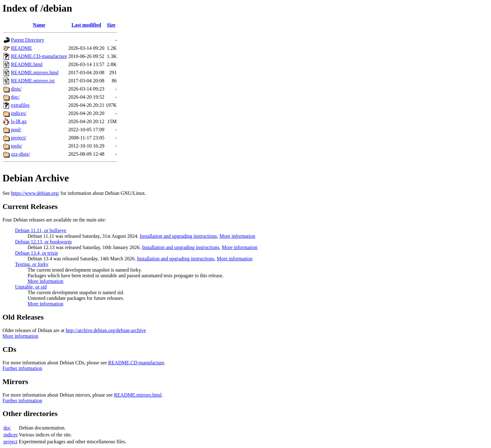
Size (111, 25)
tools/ (17, 146)
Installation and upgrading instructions (178, 236)
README (22, 48)
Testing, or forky (32, 264)
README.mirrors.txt (33, 81)
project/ (19, 138)
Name (39, 25)
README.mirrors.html (35, 73)
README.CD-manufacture (39, 56)
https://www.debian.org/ (35, 193)
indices (10, 435)
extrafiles (20, 105)
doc (7, 428)
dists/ (16, 89)
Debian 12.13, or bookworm (43, 242)
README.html (27, 64)
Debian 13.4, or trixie (36, 253)
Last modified (86, 25)
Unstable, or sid (31, 287)
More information (237, 236)
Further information (22, 368)
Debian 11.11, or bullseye (41, 230)
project (10, 442)
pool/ (16, 130)
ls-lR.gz (19, 121)
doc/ (15, 97)
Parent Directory (28, 40)
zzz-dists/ (20, 154)
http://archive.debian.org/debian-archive (106, 330)
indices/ (19, 113)
